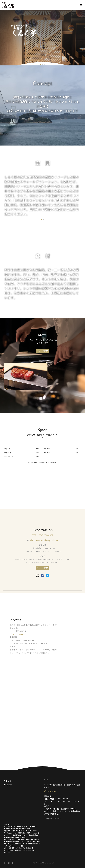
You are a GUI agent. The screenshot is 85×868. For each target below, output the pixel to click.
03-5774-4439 (18, 634)
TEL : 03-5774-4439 (43, 535)
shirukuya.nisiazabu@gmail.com (44, 540)
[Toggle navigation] (81, 5)
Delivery (8, 785)
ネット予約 (42, 351)
